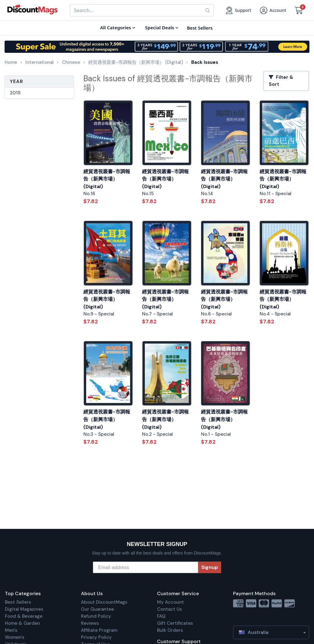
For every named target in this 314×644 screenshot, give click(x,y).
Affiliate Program (99, 630)
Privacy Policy (96, 637)
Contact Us (170, 609)
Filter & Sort (281, 81)
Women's (15, 637)
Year (16, 82)
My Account (170, 602)
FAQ (161, 616)
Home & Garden (22, 623)
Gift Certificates (175, 623)
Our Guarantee (97, 609)
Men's (11, 630)
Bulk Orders (170, 630)
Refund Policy (96, 616)
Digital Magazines (24, 609)
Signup (210, 567)
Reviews (90, 623)
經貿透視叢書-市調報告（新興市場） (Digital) (107, 179)
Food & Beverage (24, 616)
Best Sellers (18, 602)
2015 (15, 93)
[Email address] (146, 567)
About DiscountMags (104, 602)
